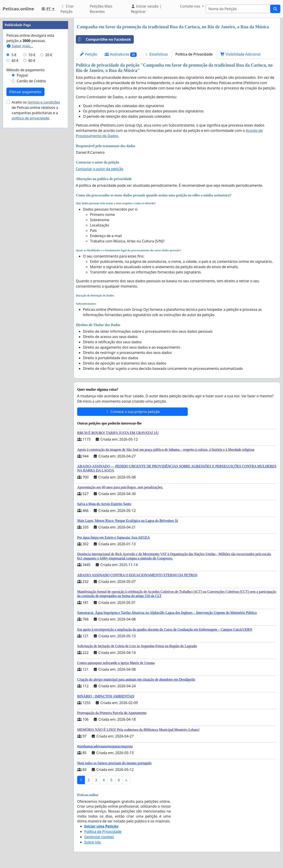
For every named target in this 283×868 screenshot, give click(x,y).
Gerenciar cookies (99, 837)
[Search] (238, 9)
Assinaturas (121, 54)
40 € (15, 61)
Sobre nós (93, 842)
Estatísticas (156, 54)
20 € (49, 55)
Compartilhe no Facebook (103, 39)
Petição (88, 54)
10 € (32, 55)
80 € (32, 61)
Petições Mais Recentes (101, 9)
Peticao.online (18, 9)
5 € (14, 55)
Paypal (22, 75)
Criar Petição (67, 9)
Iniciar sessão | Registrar (146, 9)
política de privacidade (30, 118)
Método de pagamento (26, 70)
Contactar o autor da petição (100, 169)
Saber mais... (20, 46)
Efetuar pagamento (25, 92)
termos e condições (44, 102)
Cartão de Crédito (31, 81)
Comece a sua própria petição (132, 412)
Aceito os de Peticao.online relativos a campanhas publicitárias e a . (36, 110)
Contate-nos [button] (191, 6)
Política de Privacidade (194, 54)
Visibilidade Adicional (240, 54)
